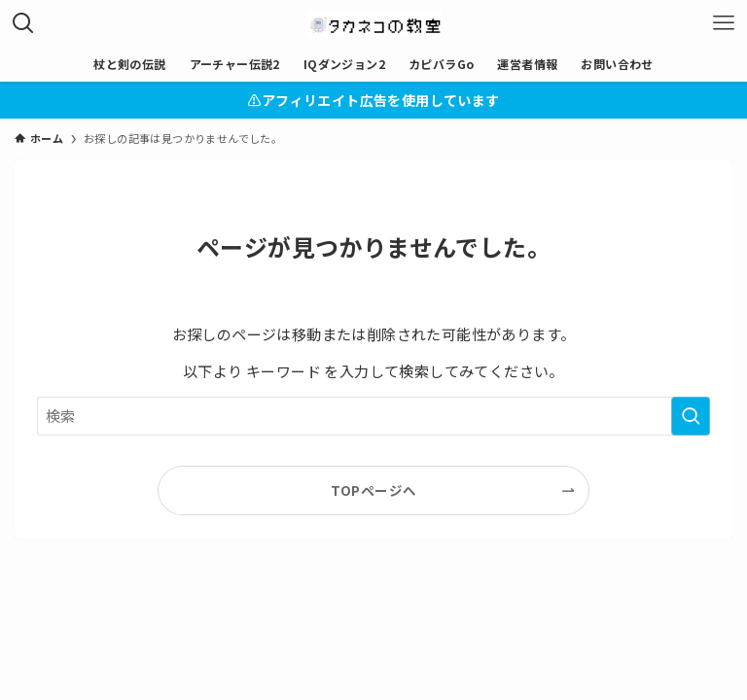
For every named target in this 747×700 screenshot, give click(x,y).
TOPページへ (374, 490)
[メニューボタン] (724, 23)
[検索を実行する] (691, 416)
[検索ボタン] (23, 23)
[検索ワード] (373, 416)
